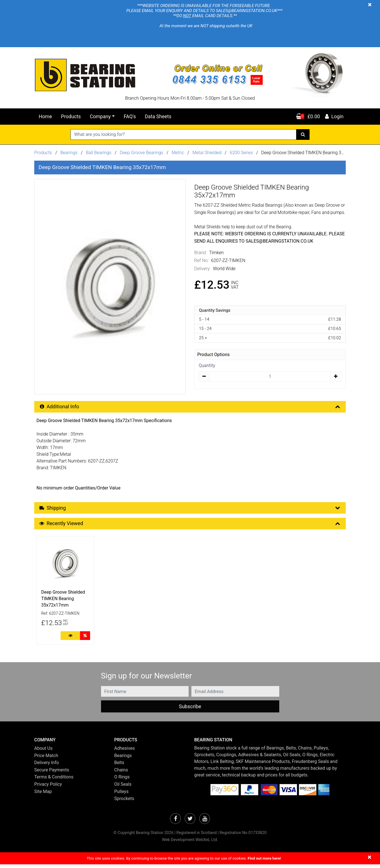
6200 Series (241, 153)
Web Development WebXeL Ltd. (190, 843)
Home (45, 117)
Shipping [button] (190, 510)
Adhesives (124, 752)
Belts (119, 766)
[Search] (303, 135)
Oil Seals (123, 788)
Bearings (69, 153)
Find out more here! (264, 862)
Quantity (207, 365)
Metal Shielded (207, 153)
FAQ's (130, 117)
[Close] (370, 4)
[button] (70, 743)
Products (71, 117)
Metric (178, 153)
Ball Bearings (99, 153)
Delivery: (202, 269)
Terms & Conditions (54, 781)
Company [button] (100, 117)
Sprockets (124, 802)
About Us (43, 752)
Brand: (201, 253)
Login (334, 117)
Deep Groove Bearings (142, 153)
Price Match (46, 759)
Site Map (43, 795)
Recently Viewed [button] (190, 526)
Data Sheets (158, 117)
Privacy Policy (48, 788)
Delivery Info (47, 766)
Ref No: (201, 260)
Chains (121, 774)
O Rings (122, 781)
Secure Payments (52, 774)
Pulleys (121, 795)
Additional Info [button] (190, 407)
